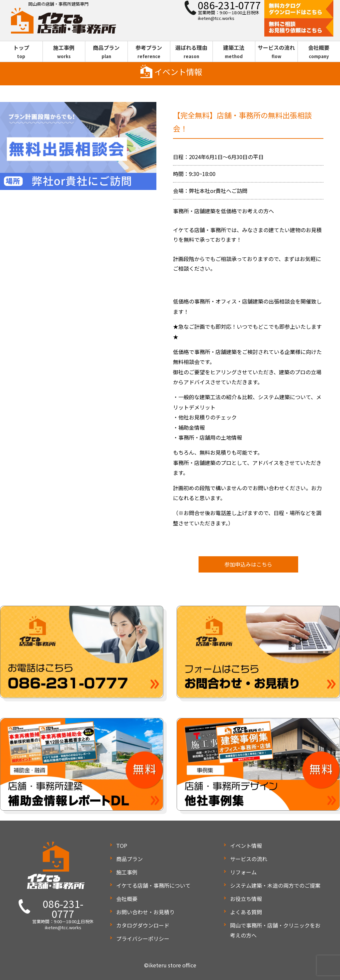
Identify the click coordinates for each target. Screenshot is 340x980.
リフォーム (243, 872)
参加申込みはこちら (248, 564)
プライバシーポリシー (143, 938)
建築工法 (234, 52)
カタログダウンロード (143, 925)
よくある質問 (246, 912)
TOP (122, 846)
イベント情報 (246, 846)
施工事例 (64, 52)
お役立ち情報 (246, 899)
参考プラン (149, 52)
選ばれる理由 (191, 52)
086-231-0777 (63, 909)
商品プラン (106, 52)
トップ (21, 52)
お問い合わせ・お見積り (145, 912)
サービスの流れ (276, 52)
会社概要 (319, 52)
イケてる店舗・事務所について (153, 885)
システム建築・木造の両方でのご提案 (275, 885)
